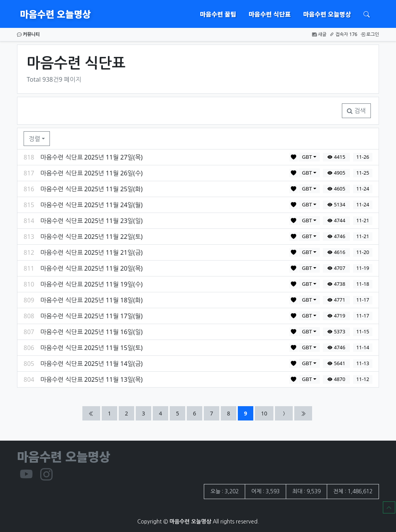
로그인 (370, 34)
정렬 (34, 139)
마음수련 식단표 (270, 14)
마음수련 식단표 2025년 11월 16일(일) (91, 332)
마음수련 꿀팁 (218, 14)
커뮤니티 (28, 34)
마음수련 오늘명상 (55, 14)
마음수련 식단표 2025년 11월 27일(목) (91, 157)
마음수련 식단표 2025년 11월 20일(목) (91, 268)
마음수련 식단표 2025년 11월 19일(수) (91, 284)
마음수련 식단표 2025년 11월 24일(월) (91, 205)
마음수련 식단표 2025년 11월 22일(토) (91, 237)
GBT (307, 157)
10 (267, 413)
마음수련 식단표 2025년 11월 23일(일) (91, 221)
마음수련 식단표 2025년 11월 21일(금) (91, 252)
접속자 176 (343, 34)
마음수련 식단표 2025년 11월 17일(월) (91, 316)
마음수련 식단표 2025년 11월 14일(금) (91, 364)
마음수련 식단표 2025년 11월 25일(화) (91, 189)
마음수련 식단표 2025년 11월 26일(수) (91, 173)
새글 (319, 34)
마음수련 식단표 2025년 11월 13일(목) (91, 379)
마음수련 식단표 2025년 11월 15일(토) (91, 348)
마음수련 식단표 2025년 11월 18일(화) (91, 300)
